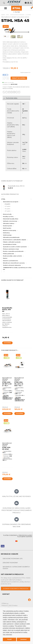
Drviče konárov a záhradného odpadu (15, 240)
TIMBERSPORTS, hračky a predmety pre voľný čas (17, 268)
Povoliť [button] (10, 639)
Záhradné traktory (9, 223)
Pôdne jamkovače (8, 254)
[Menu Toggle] (6, 8)
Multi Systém (7, 228)
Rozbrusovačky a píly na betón (12, 256)
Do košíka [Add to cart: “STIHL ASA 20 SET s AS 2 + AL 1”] (7, 413)
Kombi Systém (8, 226)
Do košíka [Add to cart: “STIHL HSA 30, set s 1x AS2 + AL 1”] (20, 413)
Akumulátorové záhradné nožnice (21, 87)
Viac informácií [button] (7, 635)
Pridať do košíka (19, 78)
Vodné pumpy (7, 235)
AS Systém (8, 206)
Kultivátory (6, 233)
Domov (3, 15)
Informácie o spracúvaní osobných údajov (16, 568)
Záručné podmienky (10, 563)
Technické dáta (10, 98)
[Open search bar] (4, 3)
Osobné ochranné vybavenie (12, 265)
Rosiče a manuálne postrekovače (13, 251)
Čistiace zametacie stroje (11, 249)
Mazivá (5, 258)
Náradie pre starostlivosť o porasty (14, 263)
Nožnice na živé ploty (8, 89)
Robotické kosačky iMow (11, 219)
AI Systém (28, 15)
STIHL (8, 15)
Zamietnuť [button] (24, 639)
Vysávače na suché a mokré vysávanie (15, 247)
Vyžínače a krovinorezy (10, 221)
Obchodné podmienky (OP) (13, 559)
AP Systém (8, 211)
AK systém (7, 209)
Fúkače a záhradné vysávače (12, 242)
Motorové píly (7, 214)
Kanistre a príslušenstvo (11, 261)
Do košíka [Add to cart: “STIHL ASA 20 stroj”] (7, 479)
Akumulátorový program (17, 15)
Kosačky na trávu (8, 217)
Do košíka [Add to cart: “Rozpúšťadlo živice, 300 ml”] (7, 343)
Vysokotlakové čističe (10, 244)
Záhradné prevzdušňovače (11, 237)
